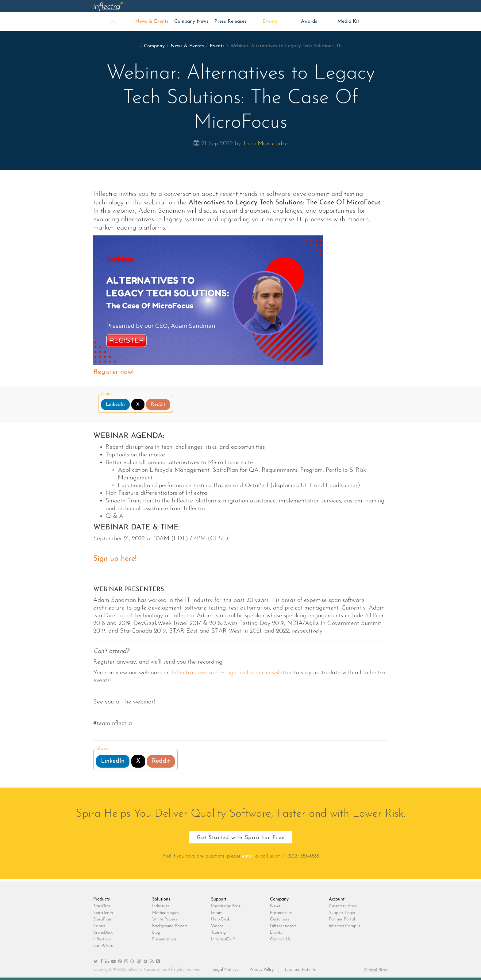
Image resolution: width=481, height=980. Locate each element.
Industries (161, 906)
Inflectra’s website (194, 673)
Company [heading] (279, 899)
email (248, 856)
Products (152, 6)
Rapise (99, 926)
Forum (217, 913)
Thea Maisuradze (265, 144)
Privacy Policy (262, 970)
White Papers (165, 919)
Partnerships (281, 913)
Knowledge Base (226, 906)
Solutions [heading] (161, 899)
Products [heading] (102, 899)
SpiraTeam (103, 913)
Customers (279, 919)
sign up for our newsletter (259, 673)
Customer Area (343, 906)
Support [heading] (219, 899)
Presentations (164, 939)
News (275, 906)
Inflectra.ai (103, 939)
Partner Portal (342, 919)
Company (309, 6)
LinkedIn (115, 405)
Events (270, 21)
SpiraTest (102, 906)
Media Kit (348, 21)
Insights (231, 6)
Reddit (158, 405)
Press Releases (231, 21)
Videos (217, 926)
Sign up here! (115, 559)
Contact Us (280, 939)
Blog (156, 933)
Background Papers (170, 926)
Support (270, 6)
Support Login (342, 913)
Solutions (191, 6)
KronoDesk (103, 933)
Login (368, 6)
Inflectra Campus (344, 926)
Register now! (113, 372)
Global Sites (376, 970)
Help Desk (220, 919)
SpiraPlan (102, 919)
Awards (309, 21)
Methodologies (165, 913)
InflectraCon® (223, 939)
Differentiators (283, 926)
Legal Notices (225, 970)
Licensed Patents (300, 970)
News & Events (152, 21)
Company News (191, 21)
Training (218, 933)
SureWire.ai (104, 946)
